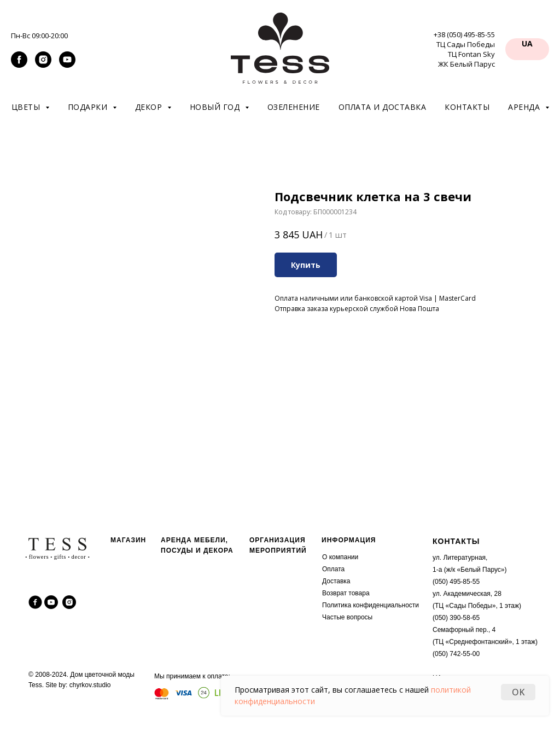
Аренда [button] (525, 107)
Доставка (336, 581)
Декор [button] (150, 107)
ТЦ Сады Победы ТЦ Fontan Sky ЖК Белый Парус (466, 54)
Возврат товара (346, 593)
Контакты (467, 107)
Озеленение (294, 107)
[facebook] (19, 65)
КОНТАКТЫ (456, 541)
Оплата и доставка (383, 107)
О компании (340, 557)
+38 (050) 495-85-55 (464, 34)
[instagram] (43, 65)
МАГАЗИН (128, 540)
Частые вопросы (347, 617)
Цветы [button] (27, 107)
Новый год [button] (216, 107)
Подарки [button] (89, 107)
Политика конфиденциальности (371, 605)
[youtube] (67, 65)
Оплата (333, 569)
